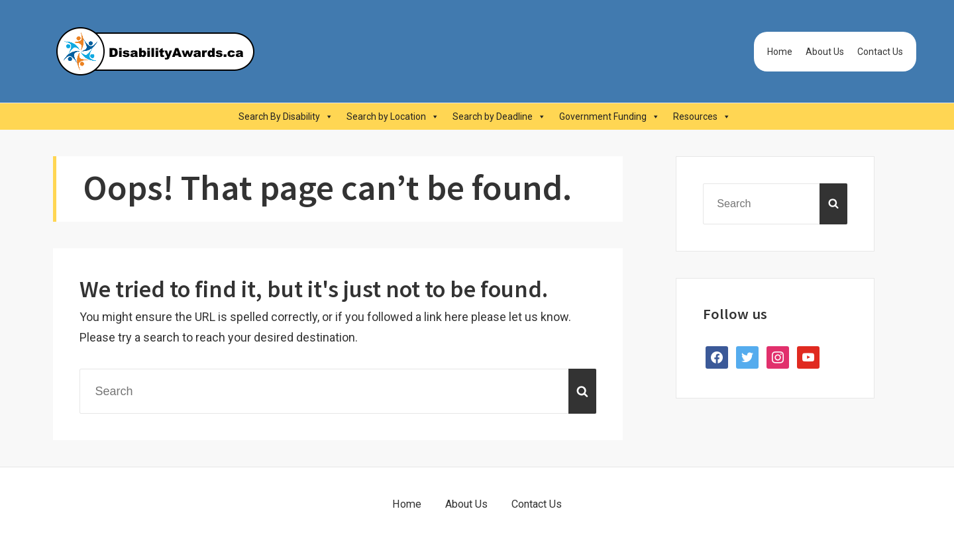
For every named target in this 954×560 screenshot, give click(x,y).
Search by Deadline (499, 117)
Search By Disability (286, 117)
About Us (825, 52)
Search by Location (393, 117)
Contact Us (880, 52)
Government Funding (609, 117)
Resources (702, 117)
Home (780, 52)
